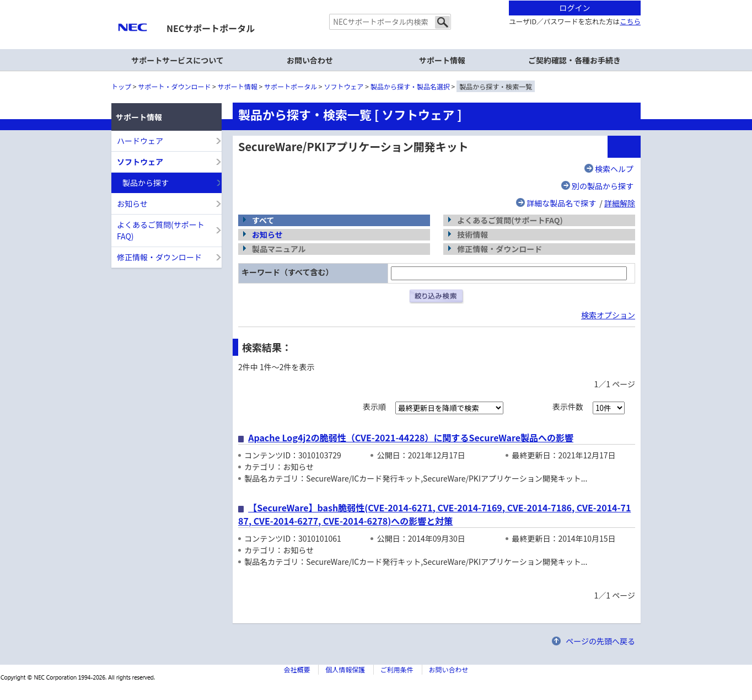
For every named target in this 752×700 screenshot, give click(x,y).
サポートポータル (291, 86)
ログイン (575, 8)
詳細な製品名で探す (561, 203)
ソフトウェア (344, 86)
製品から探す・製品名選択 (410, 86)
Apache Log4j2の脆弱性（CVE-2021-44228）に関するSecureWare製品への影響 (411, 437)
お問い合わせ (310, 60)
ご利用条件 (397, 669)
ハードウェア (140, 141)
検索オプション (608, 315)
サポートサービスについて (178, 60)
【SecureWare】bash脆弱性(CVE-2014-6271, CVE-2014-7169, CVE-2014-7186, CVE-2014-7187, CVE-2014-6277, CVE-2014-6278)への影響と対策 (434, 514)
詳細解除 (620, 203)
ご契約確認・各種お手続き (574, 60)
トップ (121, 86)
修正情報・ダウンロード (159, 257)
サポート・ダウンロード (174, 86)
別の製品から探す (603, 186)
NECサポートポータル (211, 28)
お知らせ (267, 234)
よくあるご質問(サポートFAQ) (161, 230)
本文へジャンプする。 (376, 1)
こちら (630, 21)
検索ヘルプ (614, 169)
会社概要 (297, 669)
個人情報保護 (345, 669)
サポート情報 (238, 86)
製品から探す (146, 183)
